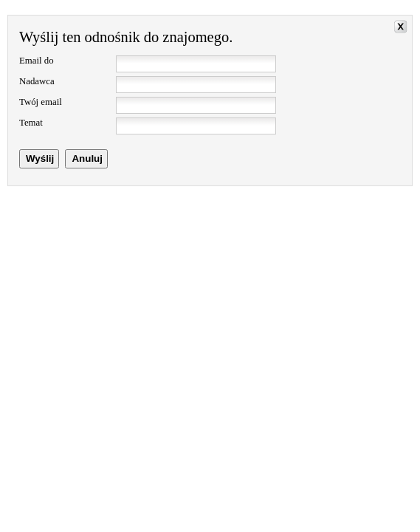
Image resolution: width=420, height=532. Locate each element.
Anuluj (87, 158)
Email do (37, 61)
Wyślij (40, 158)
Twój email (41, 102)
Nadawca (37, 81)
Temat (31, 123)
